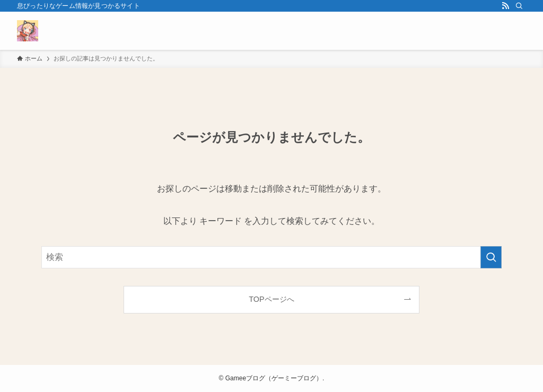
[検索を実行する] (491, 257)
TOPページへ (271, 299)
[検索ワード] (271, 257)
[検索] (519, 6)
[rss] (505, 6)
